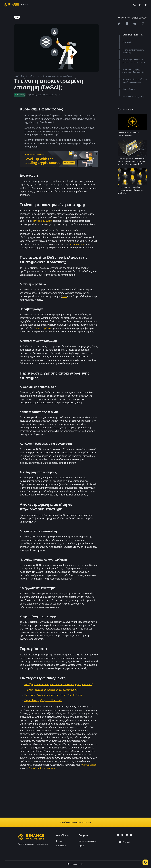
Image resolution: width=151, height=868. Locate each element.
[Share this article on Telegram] (135, 24)
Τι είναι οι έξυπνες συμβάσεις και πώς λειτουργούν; (51, 690)
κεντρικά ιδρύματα (43, 221)
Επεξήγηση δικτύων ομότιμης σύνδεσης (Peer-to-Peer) (53, 695)
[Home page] (11, 5)
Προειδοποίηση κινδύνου (42, 768)
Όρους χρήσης (90, 765)
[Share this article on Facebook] (127, 24)
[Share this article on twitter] (119, 24)
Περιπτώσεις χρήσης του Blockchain (43, 700)
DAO (64, 296)
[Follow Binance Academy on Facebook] (118, 835)
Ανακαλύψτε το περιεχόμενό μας (76, 822)
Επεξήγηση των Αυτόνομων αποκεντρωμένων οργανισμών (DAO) (59, 684)
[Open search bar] (134, 5)
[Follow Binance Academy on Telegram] (127, 835)
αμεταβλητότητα (77, 244)
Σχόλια (81, 846)
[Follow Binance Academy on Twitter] (122, 835)
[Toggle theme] (146, 5)
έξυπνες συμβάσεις (43, 328)
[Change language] (140, 5)
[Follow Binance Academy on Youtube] (131, 835)
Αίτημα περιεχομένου (87, 841)
